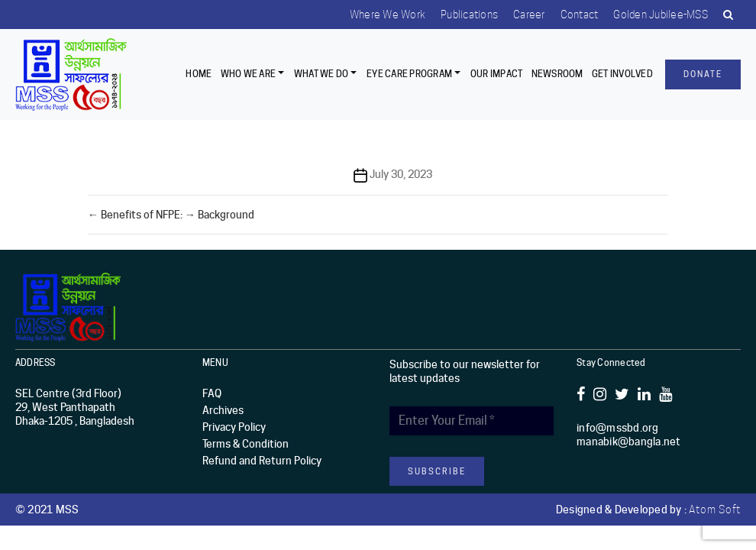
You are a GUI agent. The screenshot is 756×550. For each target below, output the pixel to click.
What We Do (321, 74)
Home (199, 74)
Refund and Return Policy (262, 461)
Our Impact (497, 74)
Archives (223, 410)
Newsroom (557, 74)
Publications (469, 15)
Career (529, 15)
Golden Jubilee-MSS (661, 15)
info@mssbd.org (618, 428)
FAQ (212, 393)
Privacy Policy (234, 427)
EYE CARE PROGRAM (409, 74)
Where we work (388, 15)
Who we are (249, 74)
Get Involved (622, 74)
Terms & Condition (246, 444)
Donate (703, 74)
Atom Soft (715, 510)
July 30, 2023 (401, 174)
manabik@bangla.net (629, 442)
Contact (580, 15)
